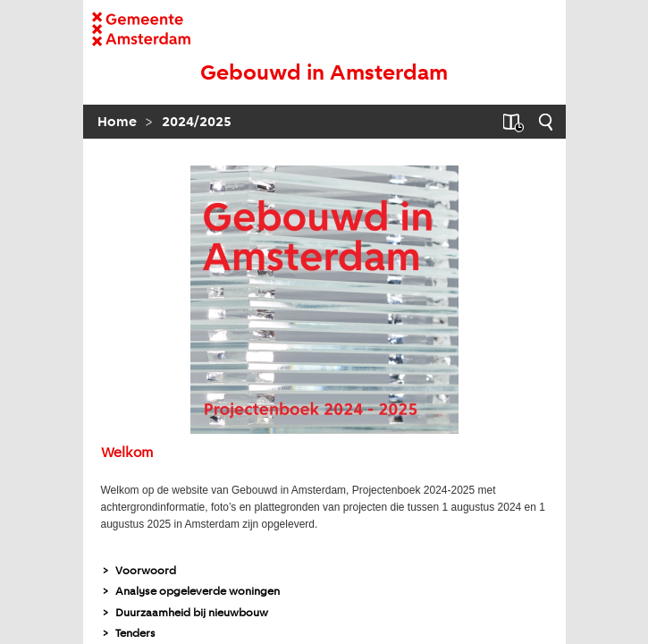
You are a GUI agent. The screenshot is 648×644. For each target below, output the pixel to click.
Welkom (127, 453)
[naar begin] (324, 74)
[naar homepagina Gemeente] (141, 29)
